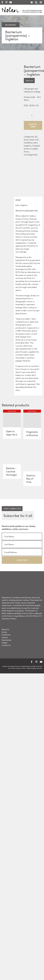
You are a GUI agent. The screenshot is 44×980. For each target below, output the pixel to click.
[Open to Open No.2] (12, 418)
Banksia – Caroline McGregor (12, 471)
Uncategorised (30, 155)
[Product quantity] (32, 115)
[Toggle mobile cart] (31, 2)
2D (36, 137)
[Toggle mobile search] (36, 2)
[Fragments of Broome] (32, 419)
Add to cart (33, 125)
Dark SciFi (34, 140)
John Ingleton (31, 144)
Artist (26, 140)
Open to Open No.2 (12, 433)
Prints (26, 152)
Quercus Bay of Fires (31, 479)
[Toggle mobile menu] (41, 2)
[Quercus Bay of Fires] (32, 457)
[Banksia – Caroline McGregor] (12, 453)
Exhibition (28, 143)
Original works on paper (32, 147)
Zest (24, 668)
